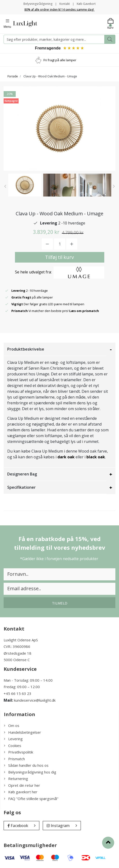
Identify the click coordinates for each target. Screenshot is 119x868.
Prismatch (14, 759)
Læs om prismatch (84, 311)
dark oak (66, 457)
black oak (96, 457)
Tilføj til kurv (59, 258)
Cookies (13, 746)
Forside (13, 77)
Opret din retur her (22, 786)
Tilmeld (60, 604)
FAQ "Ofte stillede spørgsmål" (31, 799)
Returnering (16, 779)
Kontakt (65, 4)
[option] (25, 186)
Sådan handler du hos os (26, 766)
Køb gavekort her (21, 792)
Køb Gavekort (86, 4)
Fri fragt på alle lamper (60, 60)
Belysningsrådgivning (38, 4)
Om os (12, 726)
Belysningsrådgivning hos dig (30, 773)
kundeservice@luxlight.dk (35, 701)
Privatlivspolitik (18, 753)
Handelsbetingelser (22, 733)
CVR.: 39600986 (17, 647)
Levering (13, 739)
